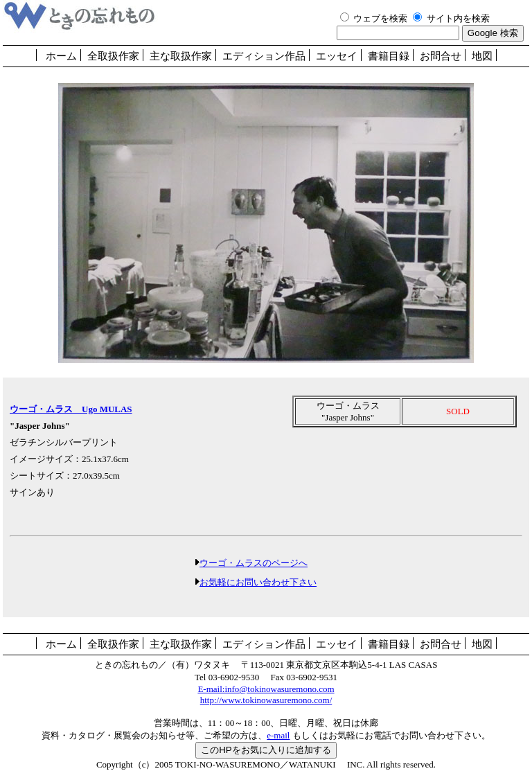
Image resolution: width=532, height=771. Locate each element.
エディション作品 (264, 56)
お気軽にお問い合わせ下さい (258, 582)
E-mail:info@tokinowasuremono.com (266, 689)
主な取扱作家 (181, 56)
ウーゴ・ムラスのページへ (254, 563)
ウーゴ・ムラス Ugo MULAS (71, 409)
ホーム (61, 56)
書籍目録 (389, 56)
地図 (482, 56)
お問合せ (441, 56)
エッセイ (337, 56)
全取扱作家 (113, 56)
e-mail (278, 735)
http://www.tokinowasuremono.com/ (266, 700)
